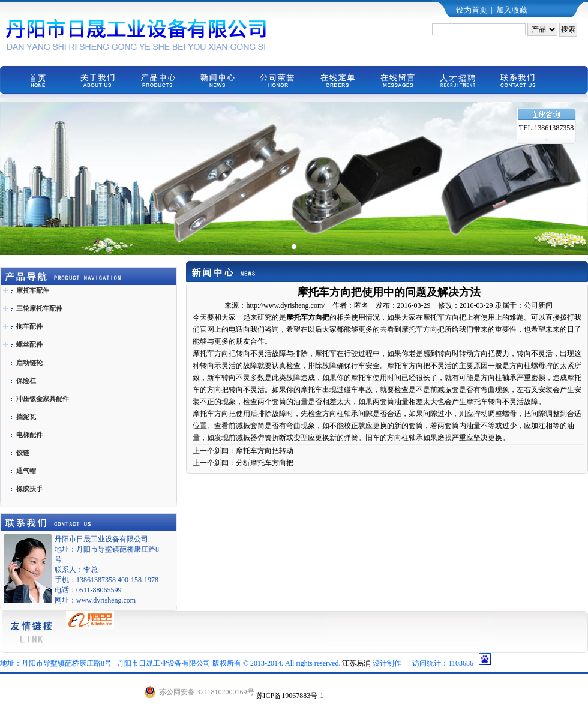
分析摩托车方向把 (265, 463)
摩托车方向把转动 (265, 451)
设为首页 (472, 10)
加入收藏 (512, 10)
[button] (284, 246)
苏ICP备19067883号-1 (290, 696)
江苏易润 (356, 663)
